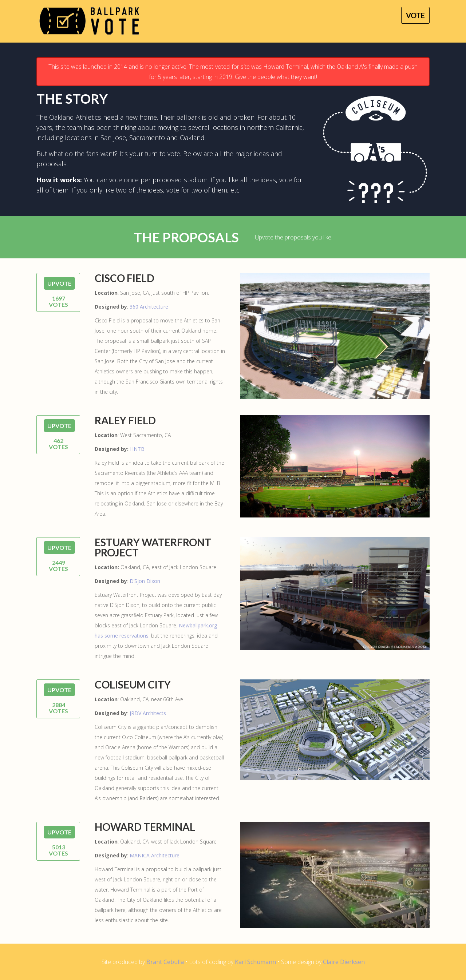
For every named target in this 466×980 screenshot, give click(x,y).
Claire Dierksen (344, 962)
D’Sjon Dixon (145, 581)
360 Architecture (149, 307)
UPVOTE (59, 283)
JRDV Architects (148, 713)
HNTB (137, 449)
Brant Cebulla (165, 962)
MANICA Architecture (155, 855)
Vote (415, 15)
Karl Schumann (255, 962)
